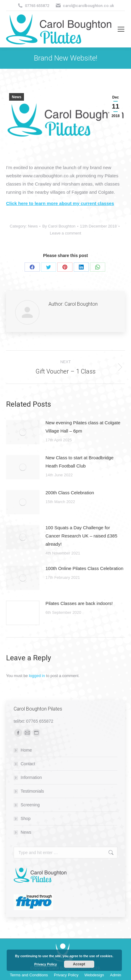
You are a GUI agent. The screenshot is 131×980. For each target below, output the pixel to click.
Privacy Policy (46, 964)
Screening (30, 805)
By (59, 226)
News (17, 97)
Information (31, 777)
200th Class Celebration (70, 493)
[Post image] (23, 432)
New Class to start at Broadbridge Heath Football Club (79, 462)
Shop (26, 818)
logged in (37, 676)
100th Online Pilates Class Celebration (84, 568)
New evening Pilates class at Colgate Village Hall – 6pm (83, 427)
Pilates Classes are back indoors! (79, 603)
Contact (28, 764)
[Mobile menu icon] (121, 29)
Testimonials (32, 791)
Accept (79, 964)
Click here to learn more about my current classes (60, 203)
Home (26, 750)
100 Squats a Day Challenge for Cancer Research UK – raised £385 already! (81, 536)
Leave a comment (65, 233)
